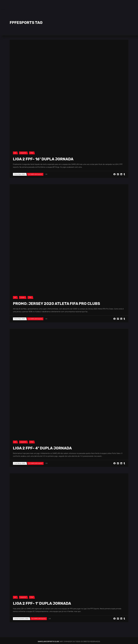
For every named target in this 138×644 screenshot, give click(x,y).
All (15, 153)
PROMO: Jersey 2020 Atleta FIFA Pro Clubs (56, 304)
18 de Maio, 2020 (20, 174)
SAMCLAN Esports (36, 174)
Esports (23, 153)
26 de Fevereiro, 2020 (21, 619)
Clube (22, 297)
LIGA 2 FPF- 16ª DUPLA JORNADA (43, 159)
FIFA (32, 153)
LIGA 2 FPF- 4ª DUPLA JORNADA (42, 448)
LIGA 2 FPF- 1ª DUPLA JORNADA (42, 603)
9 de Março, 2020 (20, 463)
